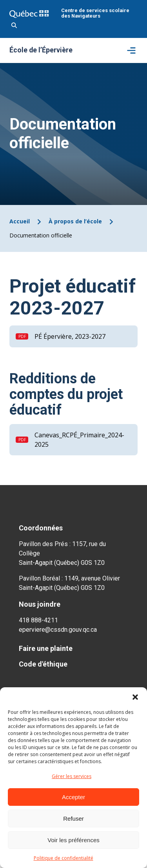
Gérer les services (72, 776)
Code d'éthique (43, 664)
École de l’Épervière (41, 50)
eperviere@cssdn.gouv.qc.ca (58, 630)
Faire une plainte (46, 648)
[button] (135, 697)
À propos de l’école (75, 221)
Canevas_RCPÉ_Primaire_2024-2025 (79, 440)
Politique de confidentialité (64, 858)
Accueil (20, 221)
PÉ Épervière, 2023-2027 (70, 336)
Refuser (73, 819)
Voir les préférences (73, 840)
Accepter (73, 797)
